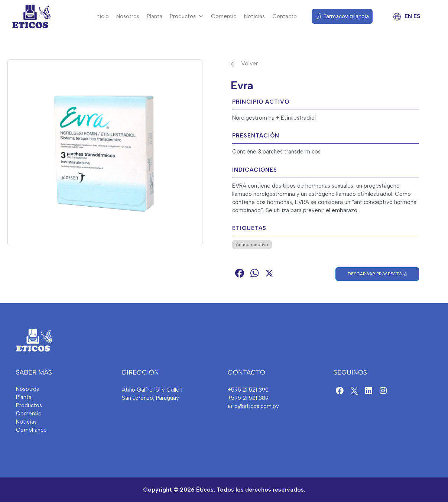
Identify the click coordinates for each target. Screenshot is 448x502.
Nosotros (128, 16)
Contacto (285, 16)
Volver (249, 63)
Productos (187, 16)
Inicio (102, 16)
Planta (155, 16)
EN (408, 16)
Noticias (254, 16)
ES (417, 16)
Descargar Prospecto (377, 274)
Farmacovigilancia (346, 16)
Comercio (224, 16)
